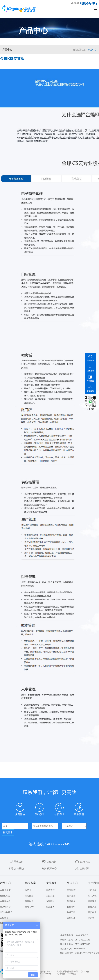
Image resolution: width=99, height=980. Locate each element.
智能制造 (29, 901)
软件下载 (71, 912)
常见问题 (71, 901)
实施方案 (50, 896)
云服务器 (4, 918)
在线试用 (71, 918)
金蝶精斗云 (5, 901)
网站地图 (61, 974)
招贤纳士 (92, 912)
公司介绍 (92, 890)
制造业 (28, 890)
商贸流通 (29, 896)
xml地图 (72, 974)
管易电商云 (5, 907)
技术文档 (71, 896)
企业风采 (92, 907)
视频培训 (71, 907)
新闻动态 (71, 890)
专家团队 (50, 901)
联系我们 (92, 918)
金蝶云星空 (5, 890)
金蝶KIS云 (5, 896)
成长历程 (92, 896)
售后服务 (50, 907)
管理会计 (29, 907)
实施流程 (50, 890)
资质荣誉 (92, 901)
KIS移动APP (6, 912)
